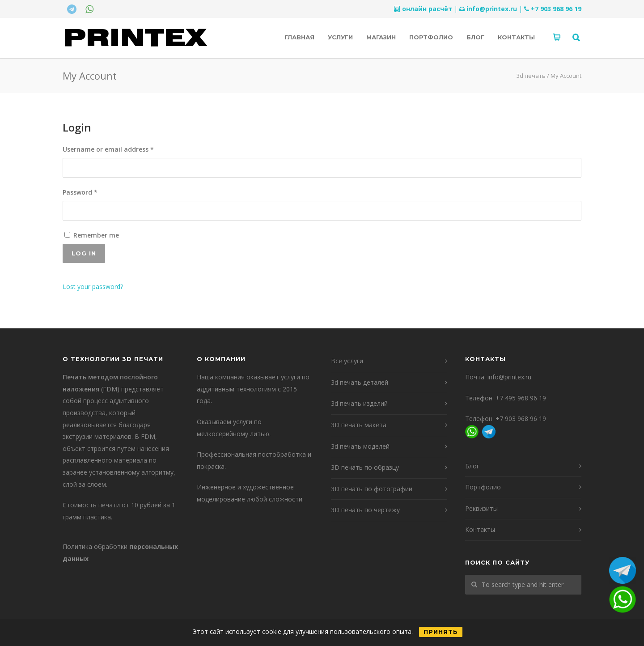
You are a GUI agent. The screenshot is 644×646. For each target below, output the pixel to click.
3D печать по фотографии (372, 489)
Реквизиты (481, 508)
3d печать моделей (360, 446)
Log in (84, 253)
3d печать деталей (360, 382)
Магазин (381, 37)
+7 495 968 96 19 (521, 398)
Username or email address (122, 149)
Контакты (516, 37)
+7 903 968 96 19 (556, 9)
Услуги (340, 37)
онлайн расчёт (427, 9)
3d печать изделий (359, 403)
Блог (475, 37)
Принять (441, 632)
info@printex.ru (492, 9)
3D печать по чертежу (365, 510)
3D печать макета (359, 425)
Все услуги (347, 361)
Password (94, 191)
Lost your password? (93, 287)
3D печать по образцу (365, 467)
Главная (299, 37)
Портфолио (431, 37)
